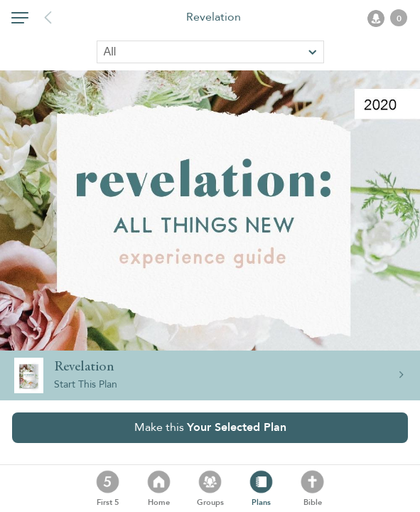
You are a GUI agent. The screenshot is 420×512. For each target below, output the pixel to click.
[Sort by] (210, 52)
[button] (20, 21)
